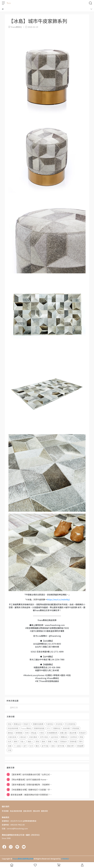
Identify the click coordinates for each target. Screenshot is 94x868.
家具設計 (82, 733)
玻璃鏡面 (19, 733)
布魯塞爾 (80, 746)
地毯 (9, 724)
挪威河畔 (70, 746)
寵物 (16, 741)
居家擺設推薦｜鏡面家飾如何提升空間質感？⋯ (29, 795)
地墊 (56, 741)
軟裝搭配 (76, 728)
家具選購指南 (52, 733)
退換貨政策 (27, 811)
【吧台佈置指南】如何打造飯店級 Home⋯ (27, 779)
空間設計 (64, 741)
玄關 (9, 746)
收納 (27, 733)
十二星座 (17, 746)
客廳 (50, 741)
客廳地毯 (57, 728)
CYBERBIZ (65, 859)
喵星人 (30, 741)
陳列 (81, 741)
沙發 (9, 750)
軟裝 (81, 737)
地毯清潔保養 (13, 728)
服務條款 (44, 811)
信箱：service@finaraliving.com (15, 829)
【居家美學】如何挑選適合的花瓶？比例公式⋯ (29, 774)
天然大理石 (44, 737)
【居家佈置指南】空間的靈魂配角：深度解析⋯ (29, 785)
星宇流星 (45, 746)
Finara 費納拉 (26, 728)
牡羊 (31, 746)
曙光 (37, 746)
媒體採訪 (64, 737)
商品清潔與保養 (16, 811)
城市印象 (61, 746)
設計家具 (54, 737)
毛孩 (9, 741)
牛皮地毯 (49, 724)
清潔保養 (66, 728)
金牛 (25, 746)
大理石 (42, 733)
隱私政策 (36, 811)
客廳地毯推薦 (38, 724)
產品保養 (73, 733)
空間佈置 (73, 741)
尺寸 (49, 728)
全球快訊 (74, 737)
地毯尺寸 (27, 724)
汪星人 (23, 741)
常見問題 (5, 811)
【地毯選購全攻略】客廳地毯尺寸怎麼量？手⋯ (29, 790)
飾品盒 (34, 733)
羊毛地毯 (59, 724)
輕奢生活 (17, 724)
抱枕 (53, 746)
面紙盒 (10, 733)
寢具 (43, 741)
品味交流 (14, 707)
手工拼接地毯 (70, 724)
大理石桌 (22, 737)
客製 (37, 741)
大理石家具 (12, 737)
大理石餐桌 (33, 737)
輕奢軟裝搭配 (39, 728)
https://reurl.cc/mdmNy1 (58, 599)
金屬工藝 (63, 733)
